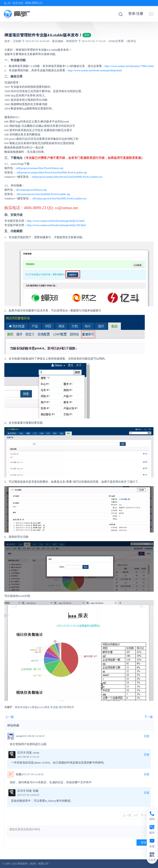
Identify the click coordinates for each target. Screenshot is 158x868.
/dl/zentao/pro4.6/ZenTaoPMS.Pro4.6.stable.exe (59, 198)
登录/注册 (136, 14)
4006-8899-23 (34, 3)
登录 (144, 843)
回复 (147, 736)
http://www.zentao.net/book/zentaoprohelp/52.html (56, 221)
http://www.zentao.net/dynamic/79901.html (129, 66)
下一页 (145, 815)
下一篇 (149, 717)
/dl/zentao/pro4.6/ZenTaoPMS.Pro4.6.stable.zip (43, 194)
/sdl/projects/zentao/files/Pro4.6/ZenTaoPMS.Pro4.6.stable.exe (67, 177)
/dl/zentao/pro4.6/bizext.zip (31, 190)
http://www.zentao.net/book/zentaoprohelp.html (95, 70)
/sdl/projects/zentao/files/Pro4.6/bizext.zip (39, 168)
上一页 (127, 815)
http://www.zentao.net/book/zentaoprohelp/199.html (56, 225)
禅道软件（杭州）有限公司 (33, 864)
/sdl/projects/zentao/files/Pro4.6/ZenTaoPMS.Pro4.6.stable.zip (51, 172)
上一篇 (9, 717)
